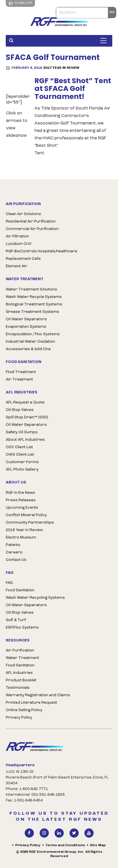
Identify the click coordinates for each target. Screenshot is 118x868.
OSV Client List (19, 447)
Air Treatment (19, 380)
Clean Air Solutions (23, 214)
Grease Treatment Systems (32, 312)
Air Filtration (17, 236)
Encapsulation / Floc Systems (33, 334)
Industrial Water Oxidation (30, 342)
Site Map (98, 845)
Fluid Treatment (21, 372)
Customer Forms (22, 462)
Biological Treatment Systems (34, 304)
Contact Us (16, 560)
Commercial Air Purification (32, 229)
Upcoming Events (22, 508)
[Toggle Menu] (105, 41)
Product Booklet (21, 680)
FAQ (9, 583)
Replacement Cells (23, 259)
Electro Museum (21, 538)
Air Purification (20, 650)
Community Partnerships (30, 523)
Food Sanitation (20, 590)
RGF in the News (20, 493)
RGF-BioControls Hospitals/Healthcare (41, 251)
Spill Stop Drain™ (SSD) (27, 417)
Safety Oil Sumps (22, 432)
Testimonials (18, 688)
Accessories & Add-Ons (28, 349)
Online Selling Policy (24, 710)
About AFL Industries (25, 440)
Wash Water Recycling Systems (35, 598)
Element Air (17, 266)
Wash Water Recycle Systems (34, 297)
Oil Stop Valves (20, 410)
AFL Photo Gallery (22, 470)
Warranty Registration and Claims (38, 695)
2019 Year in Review (24, 530)
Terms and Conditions (65, 845)
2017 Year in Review (61, 68)
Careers (14, 552)
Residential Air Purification (31, 222)
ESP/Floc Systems (22, 628)
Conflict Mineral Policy (26, 515)
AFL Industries (19, 673)
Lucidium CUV (19, 244)
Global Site (20, 3)
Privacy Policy (19, 718)
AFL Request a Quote (25, 402)
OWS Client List (20, 455)
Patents (13, 545)
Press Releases (21, 500)
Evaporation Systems (26, 327)
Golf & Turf (16, 620)
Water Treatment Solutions (31, 289)
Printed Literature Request (31, 703)
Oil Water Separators (26, 319)
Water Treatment (22, 658)
